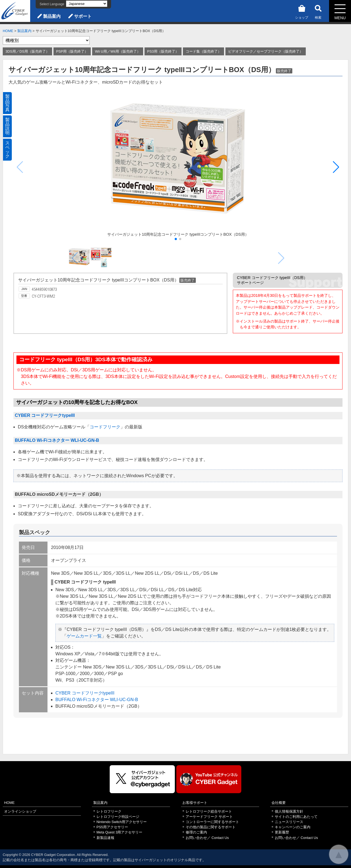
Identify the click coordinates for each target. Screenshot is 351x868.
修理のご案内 (196, 832)
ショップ (302, 11)
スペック (7, 150)
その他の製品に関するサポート (211, 827)
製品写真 (7, 103)
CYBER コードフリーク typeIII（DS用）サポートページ (272, 280)
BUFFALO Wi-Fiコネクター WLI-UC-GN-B (57, 440)
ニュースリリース (289, 822)
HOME (8, 31)
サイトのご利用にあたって (296, 817)
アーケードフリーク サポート (209, 817)
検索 (318, 11)
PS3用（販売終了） (163, 51)
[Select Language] (87, 4)
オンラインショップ (20, 811)
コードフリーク (105, 427)
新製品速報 (105, 838)
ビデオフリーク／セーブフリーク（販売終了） (266, 51)
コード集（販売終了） (203, 51)
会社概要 (279, 803)
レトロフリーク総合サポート (209, 811)
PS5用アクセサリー (112, 827)
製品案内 (52, 16)
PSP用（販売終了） (72, 51)
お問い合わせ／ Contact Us (207, 838)
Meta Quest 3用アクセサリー (120, 832)
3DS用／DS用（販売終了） (27, 51)
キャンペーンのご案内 (293, 827)
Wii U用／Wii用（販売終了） (118, 51)
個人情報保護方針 (289, 811)
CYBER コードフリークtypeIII (45, 415)
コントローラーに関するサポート (212, 822)
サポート (83, 16)
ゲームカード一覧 (84, 636)
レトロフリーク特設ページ (118, 817)
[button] (336, 167)
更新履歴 (282, 832)
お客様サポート (195, 803)
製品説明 (7, 126)
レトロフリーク (109, 811)
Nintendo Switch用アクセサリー (122, 822)
